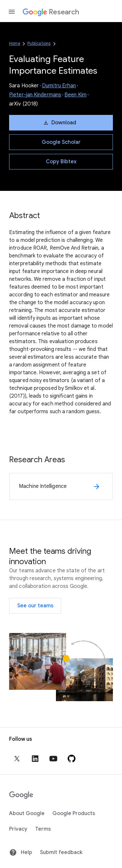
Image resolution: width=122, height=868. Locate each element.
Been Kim (75, 95)
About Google (27, 813)
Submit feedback (61, 852)
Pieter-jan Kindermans (35, 95)
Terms (43, 829)
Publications (39, 43)
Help (21, 852)
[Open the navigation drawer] (12, 12)
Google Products (74, 813)
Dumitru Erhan (59, 86)
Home (15, 43)
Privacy (18, 829)
